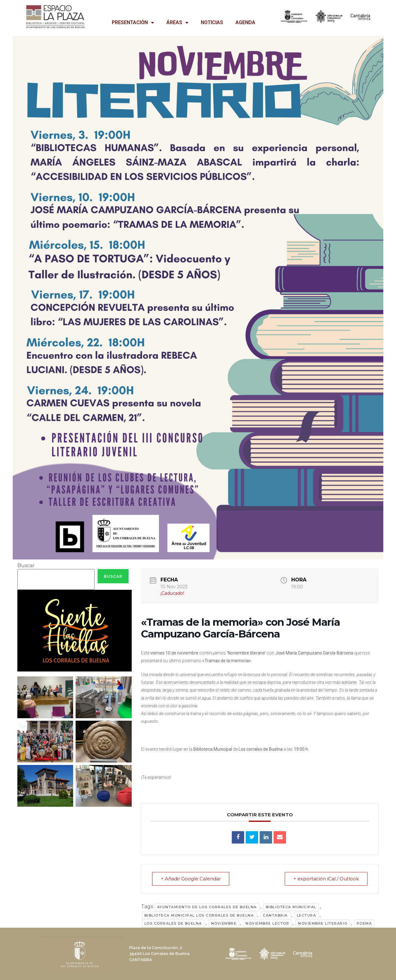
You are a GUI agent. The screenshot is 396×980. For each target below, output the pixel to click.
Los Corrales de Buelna (173, 923)
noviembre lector (267, 923)
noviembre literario (323, 923)
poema (364, 923)
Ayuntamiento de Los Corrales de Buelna (207, 907)
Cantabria (275, 915)
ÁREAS (177, 23)
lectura (307, 915)
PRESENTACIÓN (133, 23)
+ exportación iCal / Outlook (326, 879)
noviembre (224, 923)
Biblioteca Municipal (291, 907)
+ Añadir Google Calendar (191, 879)
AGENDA (245, 22)
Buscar (26, 566)
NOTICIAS (212, 22)
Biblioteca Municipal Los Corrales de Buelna (199, 915)
